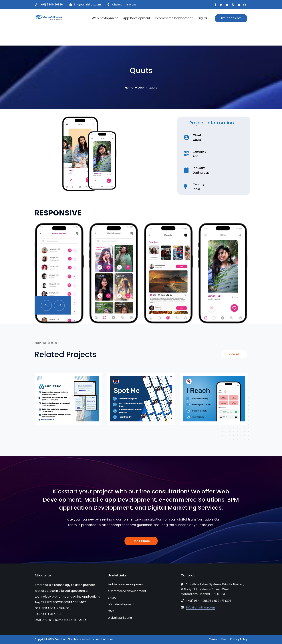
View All (234, 354)
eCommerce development (127, 591)
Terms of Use (218, 639)
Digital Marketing (120, 618)
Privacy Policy (239, 639)
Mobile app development (126, 584)
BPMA (112, 598)
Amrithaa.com (231, 18)
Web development (121, 604)
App (141, 88)
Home (129, 88)
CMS (111, 611)
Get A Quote (141, 541)
